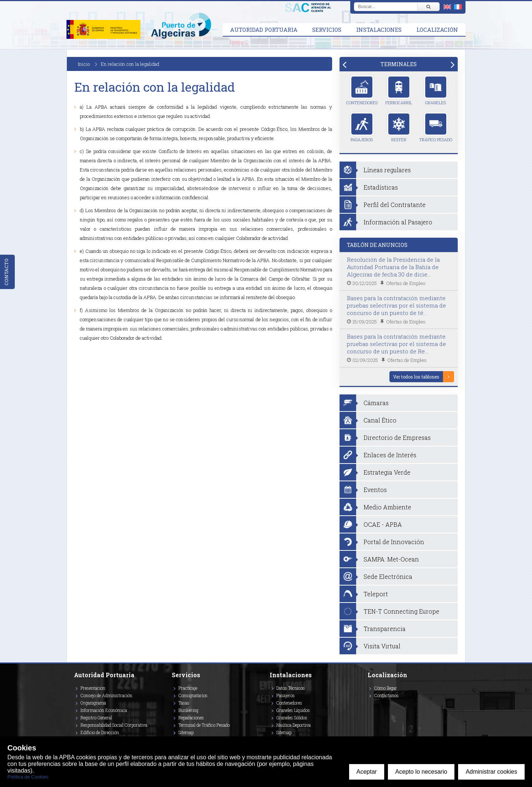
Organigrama (93, 703)
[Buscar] (428, 7)
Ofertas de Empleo (406, 283)
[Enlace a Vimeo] (371, 706)
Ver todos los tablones (416, 377)
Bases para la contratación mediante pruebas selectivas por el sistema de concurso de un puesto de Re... (396, 344)
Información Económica (104, 710)
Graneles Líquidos (293, 710)
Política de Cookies (28, 777)
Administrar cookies (491, 772)
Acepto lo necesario (421, 772)
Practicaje (188, 688)
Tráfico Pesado (436, 127)
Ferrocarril (399, 90)
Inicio (84, 64)
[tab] (399, 64)
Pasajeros (362, 127)
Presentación (93, 688)
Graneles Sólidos (292, 718)
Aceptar (367, 772)
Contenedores (362, 90)
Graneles (436, 90)
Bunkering (188, 710)
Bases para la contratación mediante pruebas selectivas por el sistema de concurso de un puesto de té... (396, 305)
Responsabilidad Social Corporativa (114, 725)
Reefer (399, 127)
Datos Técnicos (291, 688)
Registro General (96, 718)
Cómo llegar (386, 688)
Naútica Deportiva (294, 725)
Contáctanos (386, 695)
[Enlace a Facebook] (369, 706)
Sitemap (186, 732)
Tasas (184, 703)
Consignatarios (193, 695)
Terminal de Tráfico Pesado (204, 725)
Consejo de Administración (106, 695)
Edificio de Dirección (100, 732)
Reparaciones (191, 718)
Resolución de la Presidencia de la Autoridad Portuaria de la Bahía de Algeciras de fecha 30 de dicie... (393, 267)
